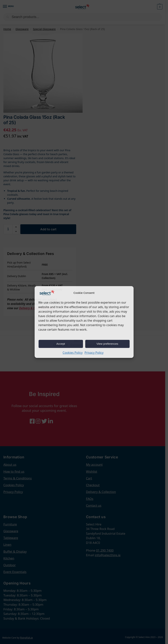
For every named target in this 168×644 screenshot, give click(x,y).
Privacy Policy (94, 353)
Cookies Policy (73, 353)
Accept (61, 344)
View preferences (107, 344)
